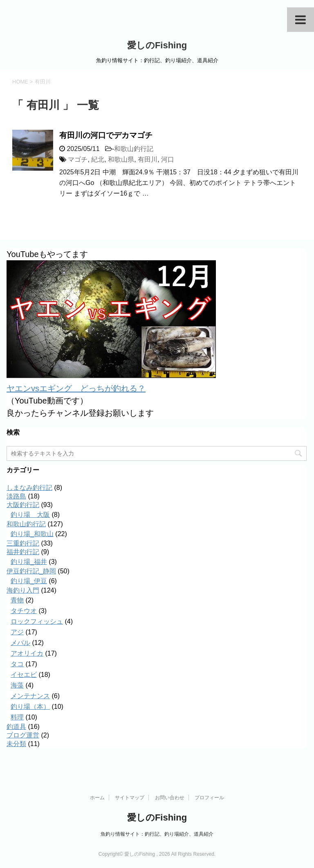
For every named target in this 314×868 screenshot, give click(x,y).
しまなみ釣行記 (29, 488)
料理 (17, 717)
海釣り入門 (23, 590)
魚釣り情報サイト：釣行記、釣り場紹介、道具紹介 (157, 834)
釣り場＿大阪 (30, 515)
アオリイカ (27, 653)
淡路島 (16, 496)
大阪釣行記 (23, 505)
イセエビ (24, 675)
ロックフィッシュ (37, 621)
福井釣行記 (23, 552)
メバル (20, 643)
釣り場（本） (30, 707)
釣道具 (16, 727)
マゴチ (78, 159)
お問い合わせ (170, 798)
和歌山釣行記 (134, 149)
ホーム (97, 798)
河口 (168, 159)
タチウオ (24, 611)
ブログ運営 (23, 735)
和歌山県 (121, 159)
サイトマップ (130, 798)
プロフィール (209, 798)
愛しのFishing (157, 45)
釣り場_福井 (29, 562)
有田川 (148, 159)
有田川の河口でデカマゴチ (106, 135)
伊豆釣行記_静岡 (31, 571)
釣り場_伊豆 (29, 581)
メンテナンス (30, 696)
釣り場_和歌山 (32, 534)
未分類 (16, 744)
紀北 (98, 159)
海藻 (17, 685)
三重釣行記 (23, 543)
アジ (17, 632)
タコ (17, 664)
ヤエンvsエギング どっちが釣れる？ (76, 388)
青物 (17, 600)
